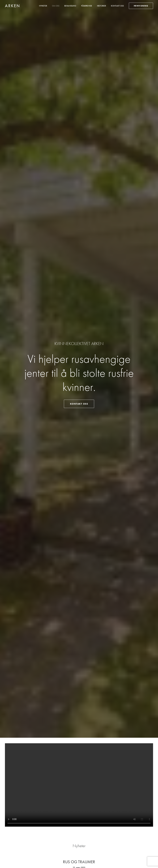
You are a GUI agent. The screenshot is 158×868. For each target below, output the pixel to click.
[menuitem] (44, 6)
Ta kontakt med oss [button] (79, 799)
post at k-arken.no (75, 832)
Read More (79, 229)
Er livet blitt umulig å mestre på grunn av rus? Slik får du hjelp (79, 351)
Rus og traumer (79, 219)
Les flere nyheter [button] (79, 246)
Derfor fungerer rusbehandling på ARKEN (79, 539)
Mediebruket (30, 862)
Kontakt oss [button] (79, 82)
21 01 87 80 (74, 828)
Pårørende (87, 6)
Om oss (56, 6)
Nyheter (43, 6)
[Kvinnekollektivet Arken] (12, 6)
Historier (102, 6)
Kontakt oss (117, 6)
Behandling (70, 6)
